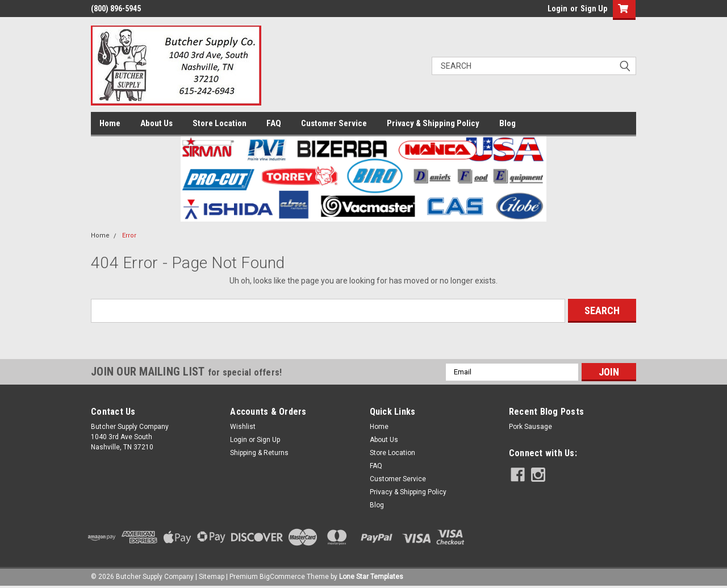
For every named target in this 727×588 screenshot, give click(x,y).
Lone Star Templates (371, 577)
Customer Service (334, 123)
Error (129, 235)
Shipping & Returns (259, 453)
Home (110, 123)
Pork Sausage (530, 427)
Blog (507, 123)
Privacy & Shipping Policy (433, 123)
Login (557, 9)
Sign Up (594, 9)
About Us (156, 123)
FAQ (274, 123)
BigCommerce (282, 577)
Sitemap (212, 577)
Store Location (220, 123)
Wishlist (243, 427)
